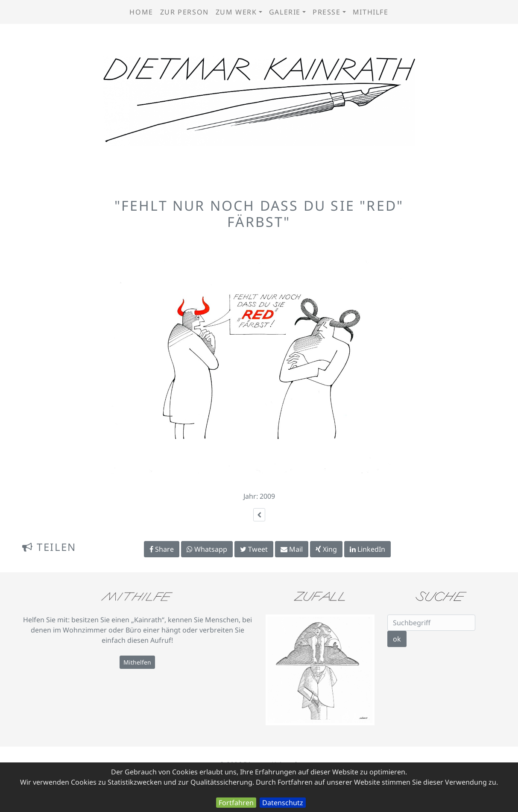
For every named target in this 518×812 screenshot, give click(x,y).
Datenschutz (283, 803)
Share (162, 549)
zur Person (184, 12)
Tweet (254, 549)
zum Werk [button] (236, 12)
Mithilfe (371, 12)
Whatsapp (207, 549)
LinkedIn (367, 549)
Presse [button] (327, 12)
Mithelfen (137, 662)
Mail (292, 549)
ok (397, 639)
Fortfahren (236, 803)
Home (141, 12)
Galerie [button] (285, 12)
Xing (326, 549)
